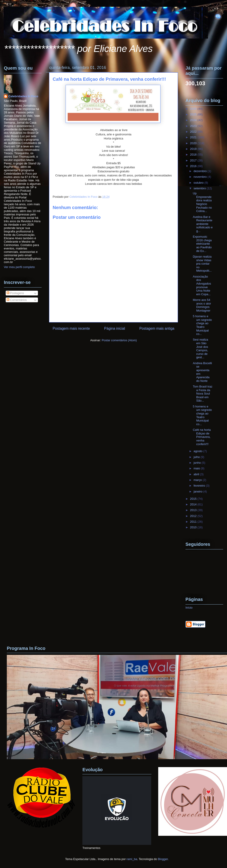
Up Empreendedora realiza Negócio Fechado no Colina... (202, 202)
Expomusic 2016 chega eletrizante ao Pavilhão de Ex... (202, 244)
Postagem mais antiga (157, 328)
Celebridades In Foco (23, 96)
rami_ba (132, 859)
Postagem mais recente (71, 328)
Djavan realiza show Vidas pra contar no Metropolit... (202, 264)
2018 (194, 155)
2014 (194, 504)
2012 (194, 516)
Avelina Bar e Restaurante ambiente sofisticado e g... (203, 224)
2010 (194, 527)
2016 (194, 166)
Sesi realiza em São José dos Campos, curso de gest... (200, 348)
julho (197, 457)
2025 (194, 114)
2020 (194, 143)
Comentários (17, 300)
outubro (199, 183)
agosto (199, 451)
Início (189, 608)
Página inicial (115, 328)
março (198, 480)
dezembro (201, 171)
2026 (194, 109)
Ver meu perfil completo (19, 267)
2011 (194, 522)
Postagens (15, 293)
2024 (194, 120)
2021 (194, 137)
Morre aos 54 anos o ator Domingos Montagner (202, 305)
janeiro (199, 491)
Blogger (163, 859)
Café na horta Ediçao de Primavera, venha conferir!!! (202, 437)
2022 (194, 132)
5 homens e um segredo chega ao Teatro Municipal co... (202, 325)
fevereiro (200, 486)
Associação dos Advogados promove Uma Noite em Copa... (202, 285)
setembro (200, 188)
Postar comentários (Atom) (119, 340)
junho (198, 463)
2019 (194, 149)
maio (197, 468)
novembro (201, 177)
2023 (194, 126)
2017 (194, 160)
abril (197, 474)
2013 (194, 510)
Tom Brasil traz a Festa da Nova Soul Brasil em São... (202, 394)
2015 (194, 499)
